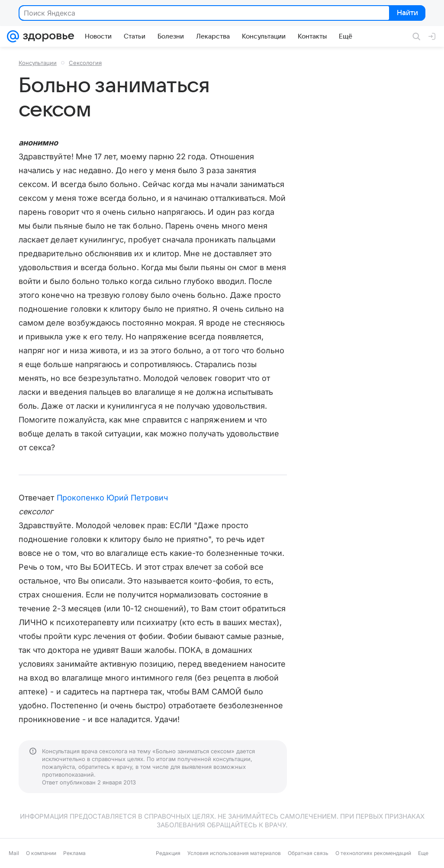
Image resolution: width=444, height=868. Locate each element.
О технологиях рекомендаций (373, 853)
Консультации (38, 63)
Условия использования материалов (234, 853)
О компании (41, 853)
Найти (407, 13)
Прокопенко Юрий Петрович (112, 498)
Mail (14, 853)
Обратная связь (308, 853)
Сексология (85, 63)
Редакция (168, 853)
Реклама (74, 853)
